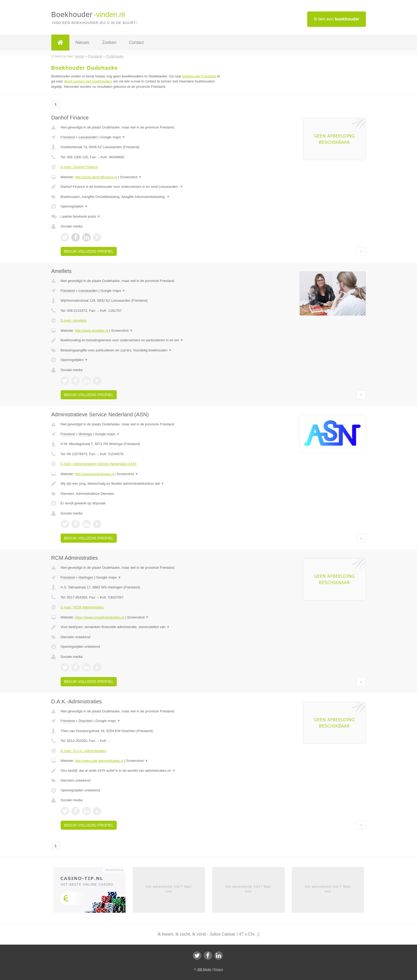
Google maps (113, 137)
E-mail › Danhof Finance (79, 167)
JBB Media (204, 969)
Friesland (68, 137)
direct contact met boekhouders (88, 81)
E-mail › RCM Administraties (82, 607)
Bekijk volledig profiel (89, 251)
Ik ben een (337, 19)
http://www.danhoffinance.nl (96, 177)
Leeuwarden (88, 137)
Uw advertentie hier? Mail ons (169, 889)
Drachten (86, 721)
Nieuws (82, 42)
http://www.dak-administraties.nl (99, 761)
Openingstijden (74, 206)
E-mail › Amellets (74, 320)
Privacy (218, 969)
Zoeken (109, 42)
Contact (136, 42)
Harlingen (86, 577)
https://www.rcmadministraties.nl (99, 617)
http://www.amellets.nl (91, 331)
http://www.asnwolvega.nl (94, 474)
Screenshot (131, 177)
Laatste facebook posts (81, 216)
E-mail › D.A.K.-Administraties (84, 751)
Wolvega (85, 434)
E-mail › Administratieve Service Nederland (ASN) (99, 464)
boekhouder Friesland (199, 76)
